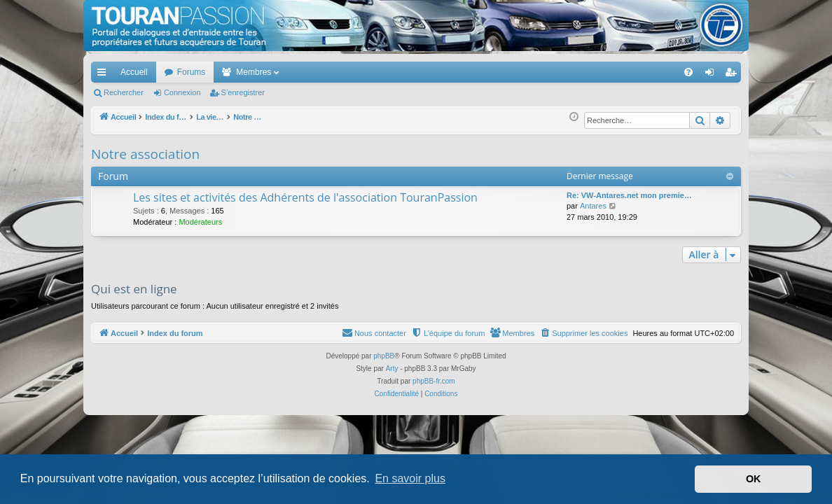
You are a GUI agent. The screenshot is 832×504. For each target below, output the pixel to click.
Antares (593, 206)
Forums (192, 72)
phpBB (384, 356)
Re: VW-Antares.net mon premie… (629, 195)
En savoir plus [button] (410, 478)
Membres (254, 72)
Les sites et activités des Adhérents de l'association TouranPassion (305, 197)
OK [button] (754, 479)
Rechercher (124, 92)
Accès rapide (104, 75)
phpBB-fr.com (434, 381)
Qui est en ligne (134, 289)
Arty (392, 369)
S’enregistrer (243, 92)
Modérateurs (200, 222)
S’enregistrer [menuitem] (734, 75)
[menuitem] (640, 72)
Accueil (134, 72)
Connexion (182, 92)
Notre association (145, 154)
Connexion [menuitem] (713, 75)
